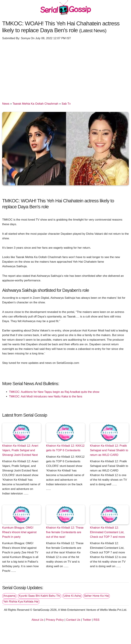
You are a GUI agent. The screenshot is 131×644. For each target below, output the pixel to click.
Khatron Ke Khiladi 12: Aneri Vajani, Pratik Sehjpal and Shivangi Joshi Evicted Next (20, 450)
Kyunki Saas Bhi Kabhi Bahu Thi (39, 596)
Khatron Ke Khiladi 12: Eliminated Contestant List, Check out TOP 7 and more (108, 532)
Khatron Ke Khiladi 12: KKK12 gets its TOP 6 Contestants (65, 448)
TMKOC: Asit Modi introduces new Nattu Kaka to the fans (46, 396)
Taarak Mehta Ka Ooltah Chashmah (35, 104)
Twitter (87, 620)
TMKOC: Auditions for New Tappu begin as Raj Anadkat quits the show (54, 392)
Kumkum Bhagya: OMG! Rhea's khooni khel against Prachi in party (19, 532)
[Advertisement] (66, 69)
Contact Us (73, 620)
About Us (38, 620)
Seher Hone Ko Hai (97, 596)
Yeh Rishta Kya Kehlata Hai (21, 602)
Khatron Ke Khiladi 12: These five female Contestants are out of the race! (65, 532)
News (6, 104)
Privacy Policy (55, 620)
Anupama (9, 596)
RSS (96, 620)
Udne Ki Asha (72, 596)
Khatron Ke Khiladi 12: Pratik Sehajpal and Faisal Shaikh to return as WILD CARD (109, 450)
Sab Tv (66, 104)
